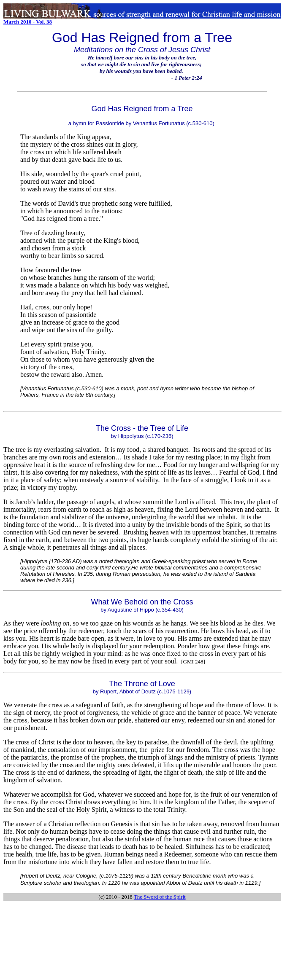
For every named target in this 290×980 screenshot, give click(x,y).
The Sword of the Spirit (160, 897)
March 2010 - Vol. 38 (28, 22)
